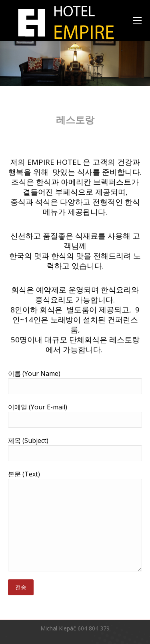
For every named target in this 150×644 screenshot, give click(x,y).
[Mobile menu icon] (137, 20)
